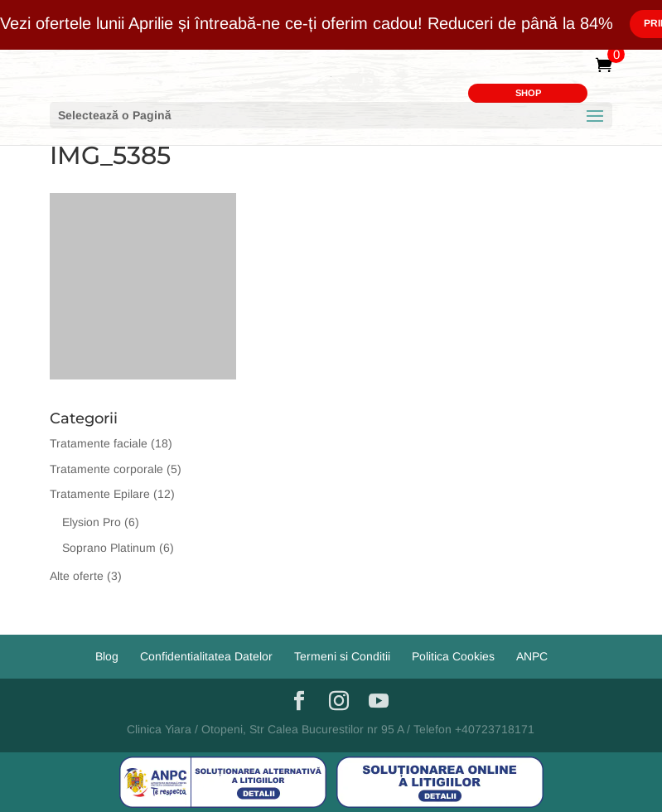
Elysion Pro (92, 522)
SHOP (528, 93)
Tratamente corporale (106, 469)
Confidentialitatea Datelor (206, 656)
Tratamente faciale (99, 443)
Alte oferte (77, 576)
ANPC (532, 656)
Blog (107, 656)
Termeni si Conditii (342, 656)
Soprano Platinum (109, 548)
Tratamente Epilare (100, 494)
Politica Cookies (453, 656)
